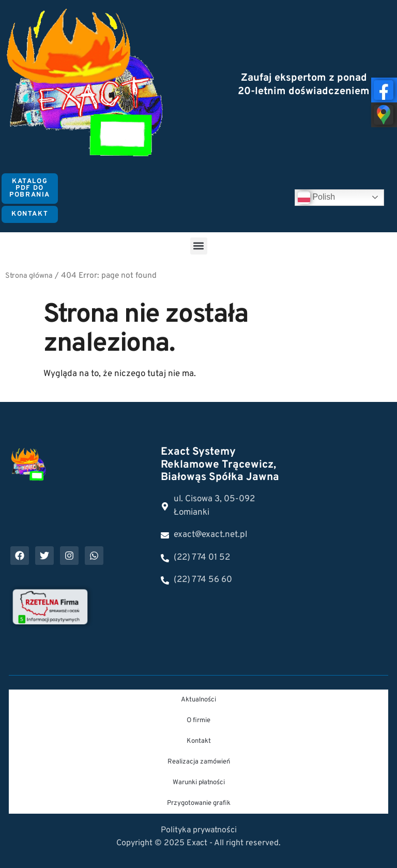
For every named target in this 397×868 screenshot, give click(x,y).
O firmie (198, 721)
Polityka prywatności (199, 830)
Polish (316, 198)
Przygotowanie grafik (199, 803)
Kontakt (199, 741)
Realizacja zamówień (199, 762)
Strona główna (29, 276)
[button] (199, 246)
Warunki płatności (199, 783)
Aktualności (198, 700)
